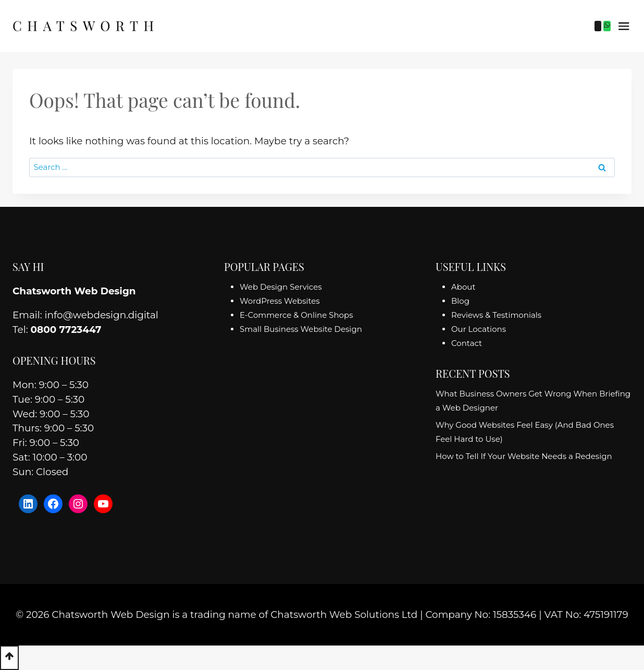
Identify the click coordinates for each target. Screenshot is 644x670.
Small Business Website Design (301, 329)
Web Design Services (281, 287)
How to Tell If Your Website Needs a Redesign (524, 456)
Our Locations (479, 329)
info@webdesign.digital (102, 315)
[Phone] (598, 26)
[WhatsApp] (607, 26)
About (463, 287)
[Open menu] (624, 26)
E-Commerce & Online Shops (296, 315)
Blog (460, 301)
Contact (467, 343)
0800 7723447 (66, 330)
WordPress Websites (280, 301)
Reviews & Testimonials (496, 315)
